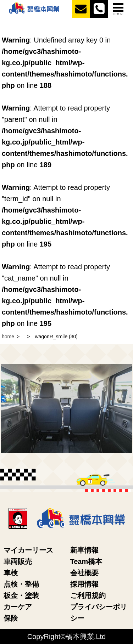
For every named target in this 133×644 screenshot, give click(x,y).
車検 (11, 573)
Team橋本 (86, 561)
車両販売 (18, 561)
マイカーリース (28, 550)
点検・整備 (21, 584)
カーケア (18, 607)
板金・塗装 (21, 595)
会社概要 (84, 573)
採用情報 (84, 584)
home (8, 337)
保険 (11, 618)
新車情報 (84, 550)
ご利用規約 (88, 595)
